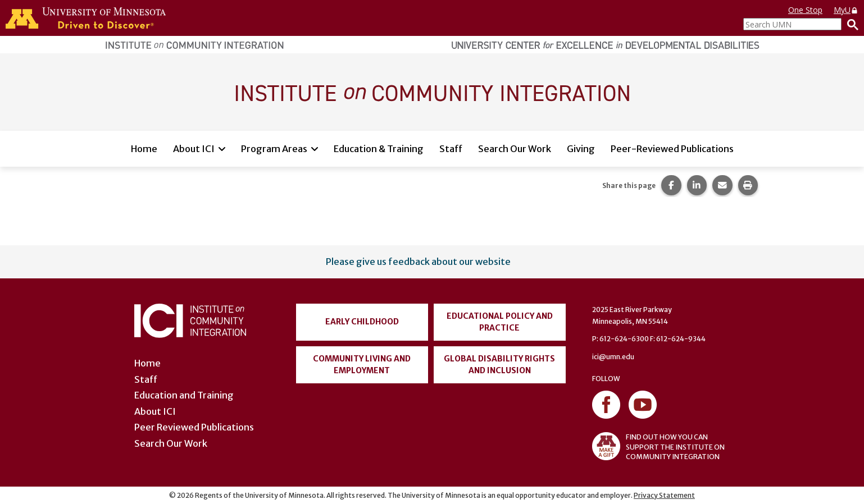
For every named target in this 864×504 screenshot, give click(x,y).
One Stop (805, 10)
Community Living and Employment (362, 365)
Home (144, 149)
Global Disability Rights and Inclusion (499, 365)
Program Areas (274, 149)
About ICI (194, 149)
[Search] (850, 24)
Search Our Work (515, 149)
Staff (451, 149)
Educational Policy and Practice (500, 322)
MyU (846, 10)
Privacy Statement (664, 495)
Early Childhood (362, 322)
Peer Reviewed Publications (194, 427)
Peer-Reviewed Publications (672, 149)
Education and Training (184, 395)
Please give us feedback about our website (418, 262)
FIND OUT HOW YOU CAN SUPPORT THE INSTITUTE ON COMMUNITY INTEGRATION (658, 446)
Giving (581, 149)
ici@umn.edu (613, 357)
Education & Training (379, 149)
